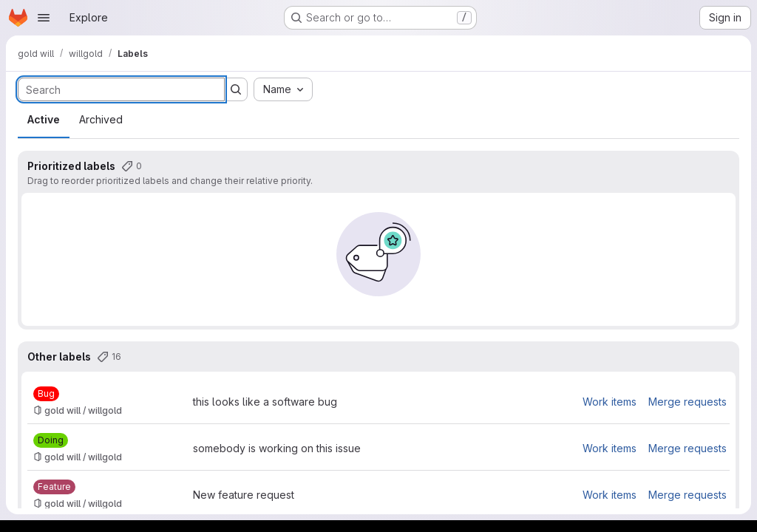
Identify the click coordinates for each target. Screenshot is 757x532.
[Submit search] (236, 89)
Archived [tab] (101, 119)
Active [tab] (44, 119)
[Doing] (51, 440)
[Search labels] (121, 89)
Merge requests (688, 402)
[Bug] (46, 394)
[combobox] (283, 89)
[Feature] (54, 487)
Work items (610, 402)
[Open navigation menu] (44, 18)
